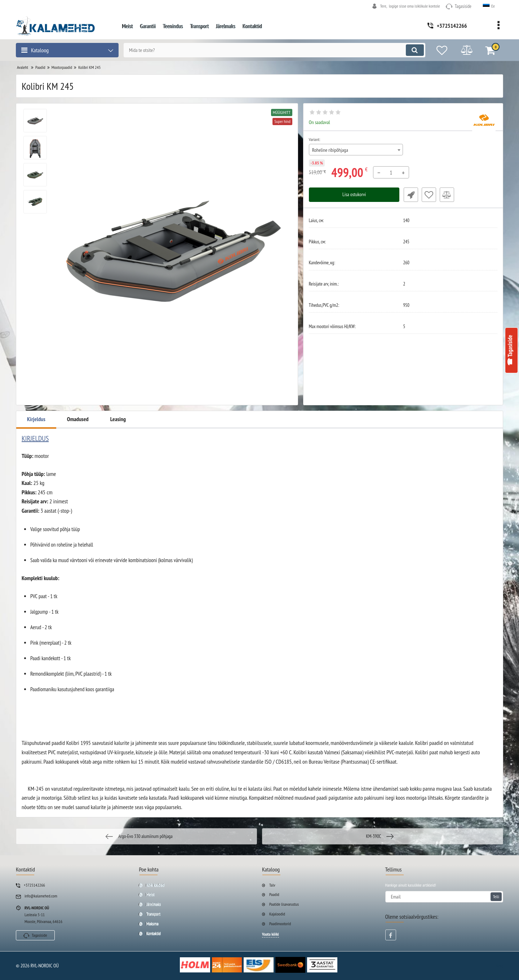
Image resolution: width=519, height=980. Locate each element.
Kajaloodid (277, 914)
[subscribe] (444, 897)
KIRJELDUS (35, 438)
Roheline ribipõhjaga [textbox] (330, 150)
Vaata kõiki (270, 934)
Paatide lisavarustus (284, 904)
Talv (272, 885)
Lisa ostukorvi (354, 195)
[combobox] (356, 150)
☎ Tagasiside (510, 350)
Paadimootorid (280, 924)
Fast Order (410, 195)
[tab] (259, 438)
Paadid (274, 894)
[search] (273, 50)
